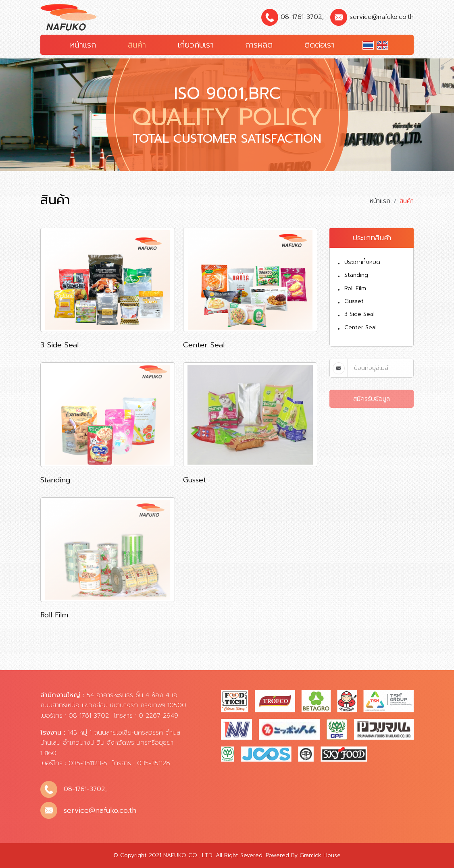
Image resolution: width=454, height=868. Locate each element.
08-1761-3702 (301, 17)
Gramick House (320, 855)
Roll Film (355, 288)
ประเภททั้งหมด (362, 262)
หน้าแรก (83, 45)
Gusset (354, 301)
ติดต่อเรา (320, 45)
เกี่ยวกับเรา (196, 45)
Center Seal (360, 327)
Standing (356, 275)
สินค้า (137, 45)
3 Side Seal (359, 314)
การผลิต (259, 45)
